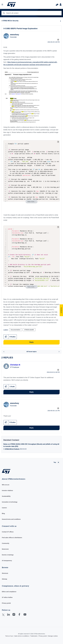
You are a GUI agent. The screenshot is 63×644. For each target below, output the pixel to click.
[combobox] (31, 13)
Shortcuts (5, 573)
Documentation (16, 330)
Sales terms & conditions (22, 636)
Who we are (6, 485)
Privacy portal (6, 603)
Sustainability (6, 496)
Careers (4, 508)
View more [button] (31, 202)
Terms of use (9, 636)
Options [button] (60, 21)
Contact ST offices (8, 532)
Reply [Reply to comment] (32, 392)
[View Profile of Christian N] (15, 365)
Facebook (21, 616)
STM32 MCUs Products (12, 449)
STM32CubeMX (29, 330)
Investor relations (7, 490)
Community (6, 543)
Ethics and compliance (9, 592)
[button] (22, 83)
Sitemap (4, 579)
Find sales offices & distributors (12, 538)
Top (55, 462)
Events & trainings (8, 555)
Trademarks (34, 636)
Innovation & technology (10, 502)
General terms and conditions (11, 519)
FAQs (57, 4)
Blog (3, 513)
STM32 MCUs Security (10, 21)
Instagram (16, 616)
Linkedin (10, 616)
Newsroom (5, 549)
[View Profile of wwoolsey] (14, 35)
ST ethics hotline (7, 597)
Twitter (5, 616)
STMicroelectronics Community (11, 5)
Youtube (27, 616)
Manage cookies (53, 636)
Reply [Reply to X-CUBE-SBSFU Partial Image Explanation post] (32, 342)
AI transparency (7, 561)
